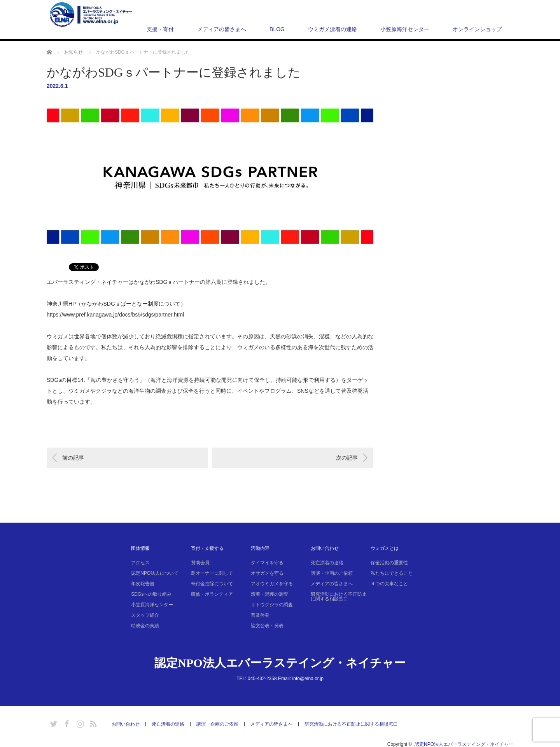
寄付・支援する (207, 548)
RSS (92, 723)
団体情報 (140, 548)
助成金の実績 (145, 626)
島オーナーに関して (212, 573)
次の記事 (347, 458)
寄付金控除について (212, 584)
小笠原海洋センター (405, 29)
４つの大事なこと (389, 584)
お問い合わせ (325, 548)
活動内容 (260, 548)
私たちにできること (392, 573)
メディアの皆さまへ (222, 29)
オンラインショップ (477, 29)
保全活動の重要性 (389, 563)
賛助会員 (200, 563)
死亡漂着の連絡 (327, 563)
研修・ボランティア (212, 594)
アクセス (140, 563)
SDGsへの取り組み (151, 594)
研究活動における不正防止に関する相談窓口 (339, 597)
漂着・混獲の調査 (269, 594)
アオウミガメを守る (272, 584)
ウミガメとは (385, 548)
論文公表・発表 (267, 626)
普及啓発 (260, 615)
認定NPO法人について (155, 573)
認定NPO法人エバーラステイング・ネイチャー (280, 663)
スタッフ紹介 (145, 615)
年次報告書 (143, 584)
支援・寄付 (160, 29)
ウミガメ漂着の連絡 (332, 29)
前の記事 (73, 458)
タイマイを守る (267, 563)
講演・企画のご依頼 (332, 573)
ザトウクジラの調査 (272, 605)
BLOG (277, 29)
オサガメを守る (267, 573)
